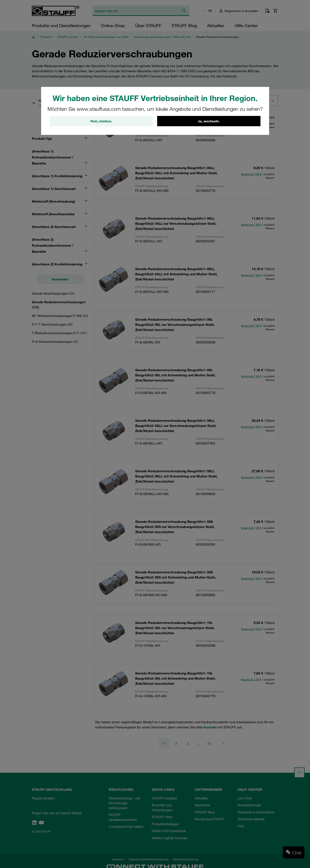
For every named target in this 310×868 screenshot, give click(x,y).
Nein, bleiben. (101, 121)
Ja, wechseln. (209, 121)
